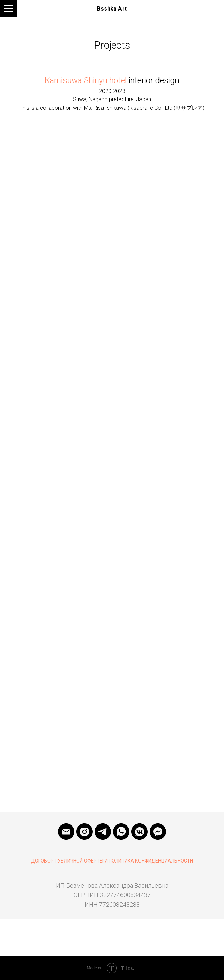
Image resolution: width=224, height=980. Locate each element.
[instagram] (85, 832)
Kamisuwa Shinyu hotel (86, 80)
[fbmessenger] (158, 832)
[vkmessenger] (139, 832)
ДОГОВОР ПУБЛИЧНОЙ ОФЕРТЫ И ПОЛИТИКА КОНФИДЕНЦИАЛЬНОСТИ (112, 861)
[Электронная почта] (66, 832)
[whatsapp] (121, 832)
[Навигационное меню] (8, 8)
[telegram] (103, 832)
